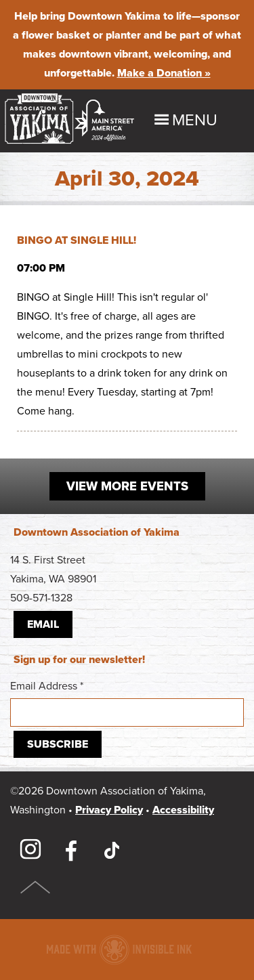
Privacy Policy (109, 810)
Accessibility (183, 810)
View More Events (127, 486)
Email (43, 624)
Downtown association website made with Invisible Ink (119, 950)
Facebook (71, 850)
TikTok (112, 850)
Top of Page (36, 887)
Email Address (127, 703)
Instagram (30, 850)
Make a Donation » (164, 73)
